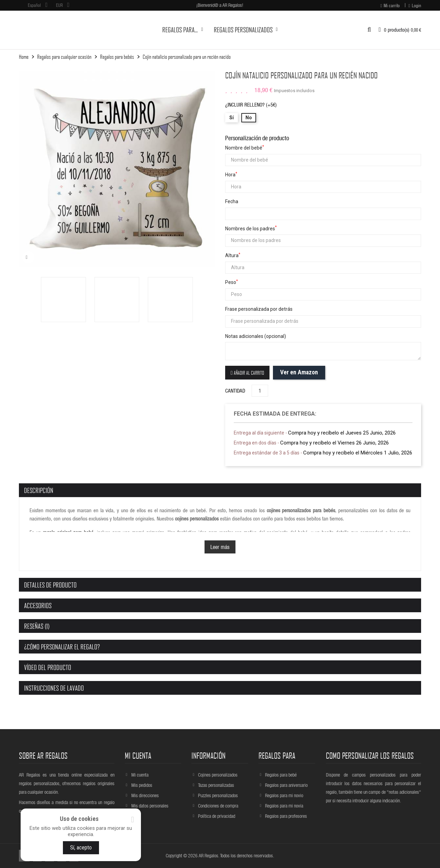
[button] (369, 30)
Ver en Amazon (299, 372)
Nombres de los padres (251, 228)
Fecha (232, 201)
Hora (231, 174)
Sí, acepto (81, 848)
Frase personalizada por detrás (259, 309)
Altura (233, 255)
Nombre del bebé (245, 148)
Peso (232, 282)
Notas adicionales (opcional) (256, 336)
